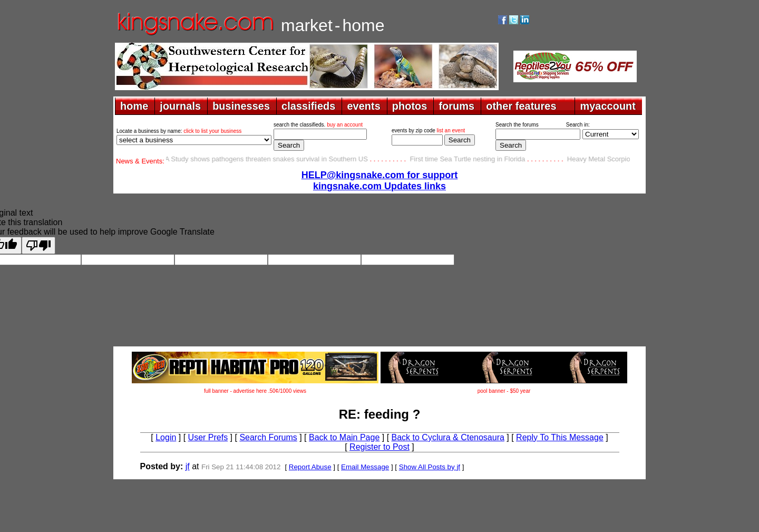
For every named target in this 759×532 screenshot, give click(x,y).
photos (410, 106)
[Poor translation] (38, 245)
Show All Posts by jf (430, 467)
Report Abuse (310, 467)
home (134, 106)
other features (521, 106)
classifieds (308, 106)
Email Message (365, 467)
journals (180, 106)
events (363, 106)
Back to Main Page (344, 437)
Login (166, 437)
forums (456, 106)
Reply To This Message (560, 437)
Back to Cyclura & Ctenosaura (448, 437)
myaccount (608, 106)
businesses (241, 106)
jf (188, 466)
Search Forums (268, 437)
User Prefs (208, 437)
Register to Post (379, 447)
